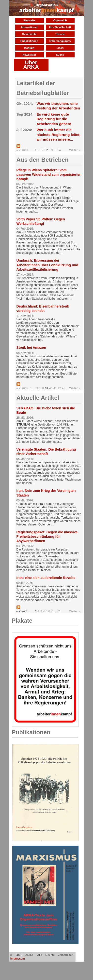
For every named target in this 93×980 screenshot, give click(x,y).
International (29, 27)
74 (59, 611)
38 (42, 388)
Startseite (29, 20)
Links (60, 48)
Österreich (60, 20)
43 (64, 388)
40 (51, 388)
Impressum (18, 959)
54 (59, 150)
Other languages (60, 41)
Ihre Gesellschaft (60, 27)
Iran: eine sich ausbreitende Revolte (46, 578)
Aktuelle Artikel (38, 398)
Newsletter (29, 55)
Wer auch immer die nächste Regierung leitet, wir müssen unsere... (59, 134)
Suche (60, 55)
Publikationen (29, 41)
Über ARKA (31, 65)
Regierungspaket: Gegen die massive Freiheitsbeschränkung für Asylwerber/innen (47, 537)
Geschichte (29, 34)
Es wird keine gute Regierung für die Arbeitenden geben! (54, 119)
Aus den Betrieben (43, 160)
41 (55, 388)
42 (59, 388)
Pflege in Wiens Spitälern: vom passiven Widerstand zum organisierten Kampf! (49, 175)
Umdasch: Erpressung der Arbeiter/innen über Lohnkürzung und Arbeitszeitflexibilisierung (47, 265)
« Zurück (22, 150)
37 (38, 388)
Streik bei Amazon (31, 348)
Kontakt (29, 48)
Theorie (60, 34)
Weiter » (75, 150)
